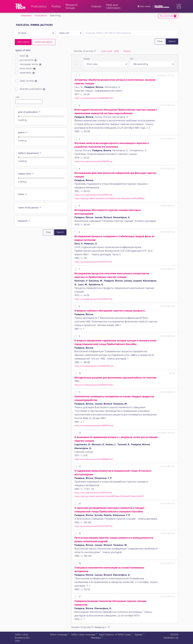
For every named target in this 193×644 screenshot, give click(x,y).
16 (80, 563)
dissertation (27, 73)
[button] (178, 6)
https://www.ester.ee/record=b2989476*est (94, 426)
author (23, 133)
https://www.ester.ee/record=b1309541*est (93, 195)
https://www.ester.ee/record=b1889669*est (94, 98)
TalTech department (30, 153)
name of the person (30, 208)
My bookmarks (168, 16)
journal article (28, 60)
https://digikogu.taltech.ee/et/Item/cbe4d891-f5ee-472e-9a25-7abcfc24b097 (109, 496)
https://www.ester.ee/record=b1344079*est (94, 385)
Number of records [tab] (85, 51)
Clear (160, 41)
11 (79, 392)
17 (80, 597)
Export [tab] (127, 51)
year (17, 97)
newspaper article (31, 64)
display (87, 59)
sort (132, 59)
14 (80, 504)
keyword (24, 221)
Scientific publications (33, 89)
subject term (26, 174)
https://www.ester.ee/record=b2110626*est (93, 161)
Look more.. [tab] (110, 51)
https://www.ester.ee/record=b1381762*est (93, 493)
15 (80, 534)
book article (28, 69)
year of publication (29, 112)
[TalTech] (20, 6)
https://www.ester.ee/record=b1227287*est (93, 526)
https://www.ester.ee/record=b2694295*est (94, 366)
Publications (41, 16)
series (23, 194)
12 (80, 433)
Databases (26, 16)
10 (80, 373)
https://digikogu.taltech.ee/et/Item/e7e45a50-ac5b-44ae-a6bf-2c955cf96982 (109, 199)
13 (80, 467)
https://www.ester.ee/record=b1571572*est (93, 262)
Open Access (29, 81)
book (24, 56)
